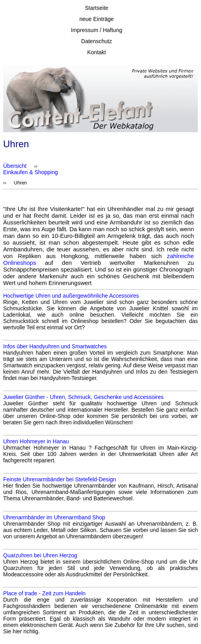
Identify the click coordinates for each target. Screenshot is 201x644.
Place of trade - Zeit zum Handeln (44, 593)
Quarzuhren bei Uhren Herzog (40, 555)
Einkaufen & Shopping (31, 172)
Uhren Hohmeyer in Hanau (36, 441)
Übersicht (15, 166)
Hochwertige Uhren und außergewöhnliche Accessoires (71, 296)
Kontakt (97, 52)
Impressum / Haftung (97, 30)
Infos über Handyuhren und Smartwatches (55, 346)
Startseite (97, 8)
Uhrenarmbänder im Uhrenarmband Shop (54, 517)
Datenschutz (97, 41)
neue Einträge (97, 19)
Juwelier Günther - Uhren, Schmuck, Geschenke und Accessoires (83, 397)
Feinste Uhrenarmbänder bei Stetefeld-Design (60, 479)
